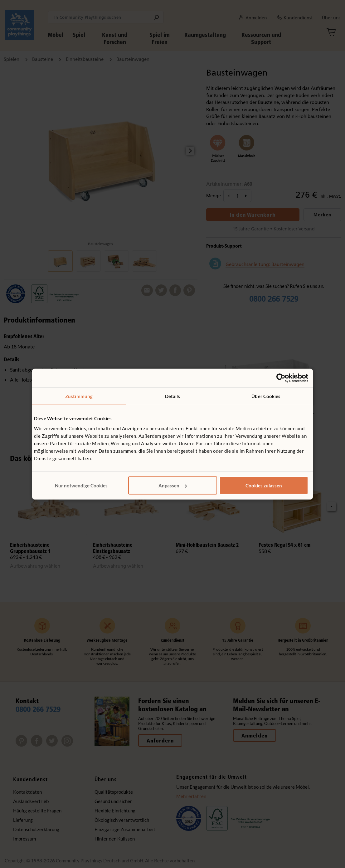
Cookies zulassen (264, 485)
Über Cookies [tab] (266, 396)
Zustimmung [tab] (79, 396)
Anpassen (173, 485)
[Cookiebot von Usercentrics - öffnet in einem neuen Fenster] (281, 378)
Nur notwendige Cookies (81, 485)
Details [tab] (173, 396)
